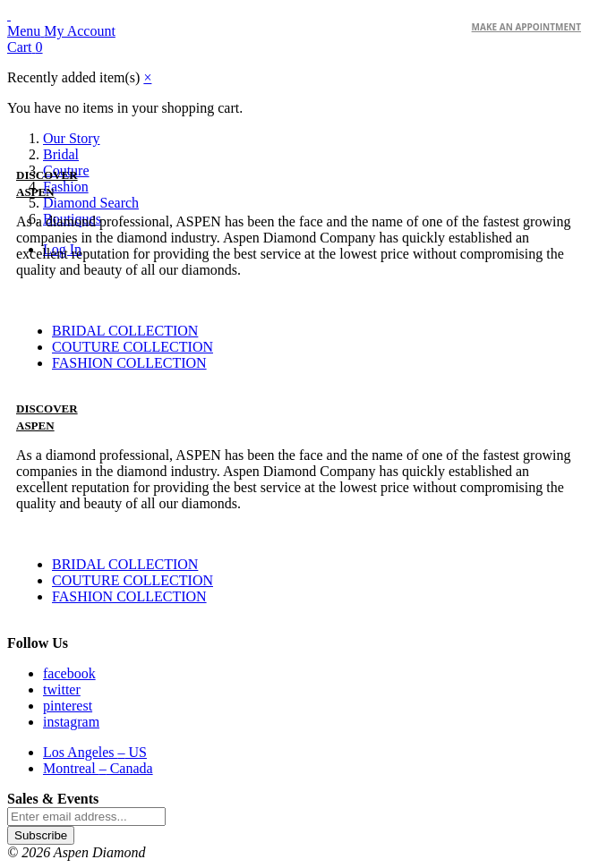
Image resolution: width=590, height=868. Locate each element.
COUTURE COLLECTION (133, 347)
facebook (69, 673)
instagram (71, 722)
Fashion (66, 187)
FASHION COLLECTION (129, 363)
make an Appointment (526, 27)
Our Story (72, 138)
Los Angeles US (95, 752)
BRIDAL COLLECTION (125, 331)
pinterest (68, 706)
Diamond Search (91, 203)
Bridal (61, 154)
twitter (62, 689)
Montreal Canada (98, 768)
